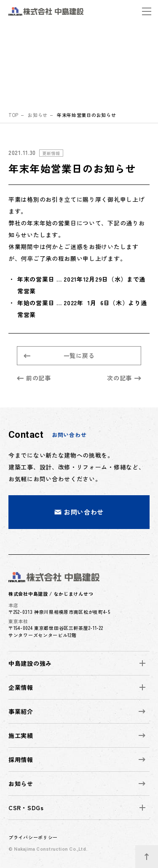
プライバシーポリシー (33, 837)
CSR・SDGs (26, 808)
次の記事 (124, 378)
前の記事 (34, 378)
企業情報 (21, 687)
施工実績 (77, 735)
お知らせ (38, 115)
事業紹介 (77, 711)
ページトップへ (151, 853)
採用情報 (77, 759)
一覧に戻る (59, 355)
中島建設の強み (30, 663)
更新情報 (51, 153)
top (13, 115)
